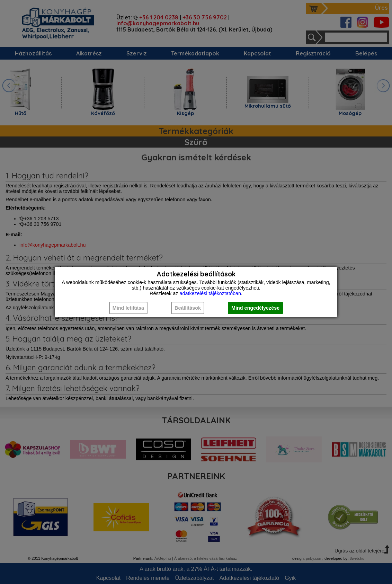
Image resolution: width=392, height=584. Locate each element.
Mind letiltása (128, 308)
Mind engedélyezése (255, 308)
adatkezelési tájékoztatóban (210, 293)
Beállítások (188, 308)
